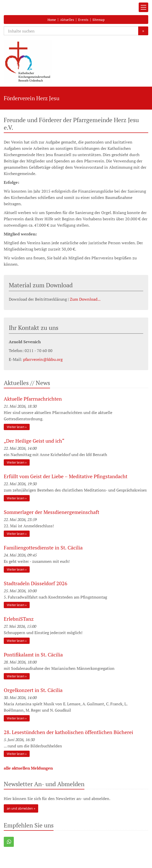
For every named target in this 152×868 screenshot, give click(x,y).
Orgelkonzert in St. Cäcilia (33, 690)
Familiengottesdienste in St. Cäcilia (43, 548)
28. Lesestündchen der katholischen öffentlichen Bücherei (68, 732)
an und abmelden (20, 808)
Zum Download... (85, 299)
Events (83, 20)
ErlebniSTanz (19, 619)
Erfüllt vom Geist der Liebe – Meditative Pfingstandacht (66, 476)
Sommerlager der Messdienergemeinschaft (52, 512)
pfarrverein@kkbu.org (43, 359)
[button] (9, 842)
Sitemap (98, 20)
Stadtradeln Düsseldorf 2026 (36, 583)
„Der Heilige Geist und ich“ (35, 441)
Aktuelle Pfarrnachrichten (33, 399)
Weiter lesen (16, 427)
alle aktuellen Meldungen (28, 768)
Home (52, 20)
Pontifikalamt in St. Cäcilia (33, 655)
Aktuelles (67, 20)
